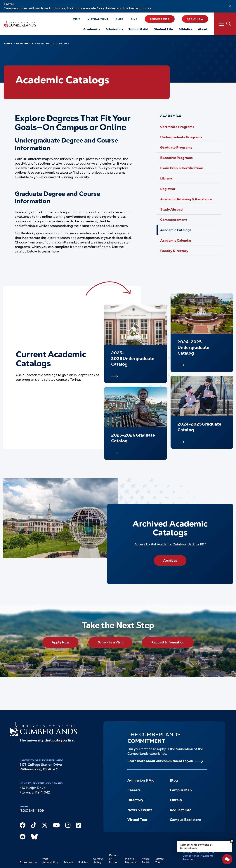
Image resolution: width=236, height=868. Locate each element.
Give (134, 19)
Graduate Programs (176, 147)
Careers (134, 790)
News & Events (140, 810)
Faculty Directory (174, 251)
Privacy (68, 862)
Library (166, 178)
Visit (77, 19)
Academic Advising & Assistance (186, 199)
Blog (119, 19)
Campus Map (181, 790)
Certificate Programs (177, 127)
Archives (170, 560)
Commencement (173, 220)
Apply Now (195, 19)
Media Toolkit (146, 860)
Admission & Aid (141, 780)
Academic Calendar (176, 240)
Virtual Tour (98, 19)
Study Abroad (171, 209)
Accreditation (28, 862)
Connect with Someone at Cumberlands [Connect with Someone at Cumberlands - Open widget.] (196, 846)
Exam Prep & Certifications (182, 168)
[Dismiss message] (232, 841)
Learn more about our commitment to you (160, 761)
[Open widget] (227, 859)
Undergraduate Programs (181, 137)
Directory (135, 800)
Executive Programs (176, 158)
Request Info (160, 19)
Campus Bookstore (185, 820)
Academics (25, 43)
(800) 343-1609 (32, 811)
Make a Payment (131, 860)
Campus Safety (98, 860)
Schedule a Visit (110, 642)
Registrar (168, 189)
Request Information (168, 642)
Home (8, 43)
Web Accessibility (50, 860)
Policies (83, 862)
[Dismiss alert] (230, 6)
